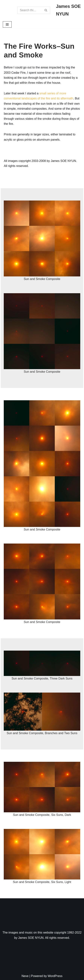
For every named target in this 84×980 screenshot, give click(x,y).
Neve (25, 976)
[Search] (30, 10)
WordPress (55, 976)
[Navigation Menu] (7, 24)
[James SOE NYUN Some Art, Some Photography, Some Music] (69, 10)
